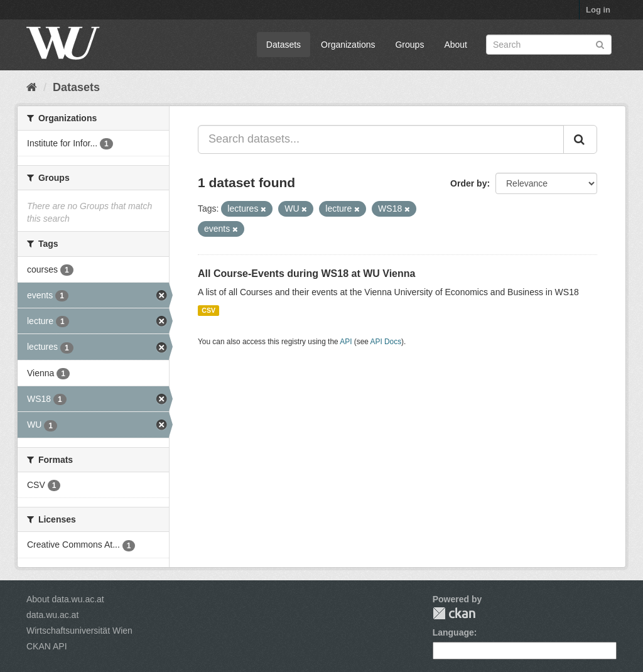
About (456, 45)
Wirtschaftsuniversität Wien (79, 631)
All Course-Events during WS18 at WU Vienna (306, 274)
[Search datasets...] (381, 139)
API (346, 342)
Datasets (284, 45)
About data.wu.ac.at (65, 599)
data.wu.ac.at (52, 615)
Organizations (348, 45)
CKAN (454, 613)
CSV (208, 310)
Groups (409, 45)
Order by (468, 183)
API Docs (386, 342)
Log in (598, 10)
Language (453, 632)
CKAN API (47, 646)
